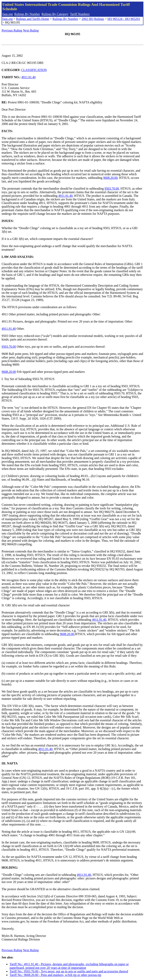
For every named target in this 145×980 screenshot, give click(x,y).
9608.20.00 (110, 178)
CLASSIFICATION (34, 70)
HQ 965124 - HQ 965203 (124, 19)
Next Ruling (31, 30)
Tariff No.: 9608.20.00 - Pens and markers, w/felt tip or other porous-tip (55, 975)
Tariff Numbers (80, 14)
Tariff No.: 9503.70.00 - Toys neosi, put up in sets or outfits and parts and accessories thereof (69, 971)
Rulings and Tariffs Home (33, 19)
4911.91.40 (28, 77)
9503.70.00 (112, 189)
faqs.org (8, 14)
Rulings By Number (27, 14)
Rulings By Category (55, 14)
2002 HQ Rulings (93, 19)
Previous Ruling (12, 30)
